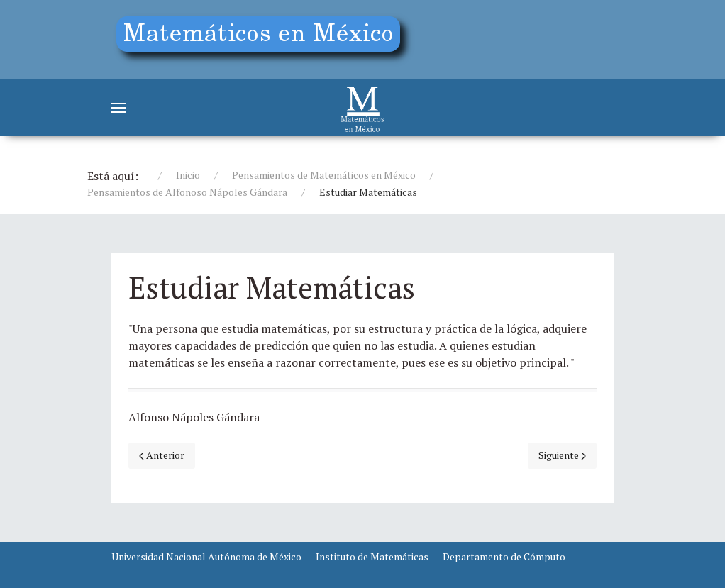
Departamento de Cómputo (504, 556)
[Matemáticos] (362, 108)
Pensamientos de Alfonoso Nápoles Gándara (187, 192)
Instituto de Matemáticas (372, 556)
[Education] (264, 37)
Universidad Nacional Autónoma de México (206, 556)
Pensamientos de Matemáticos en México (324, 175)
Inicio (188, 175)
